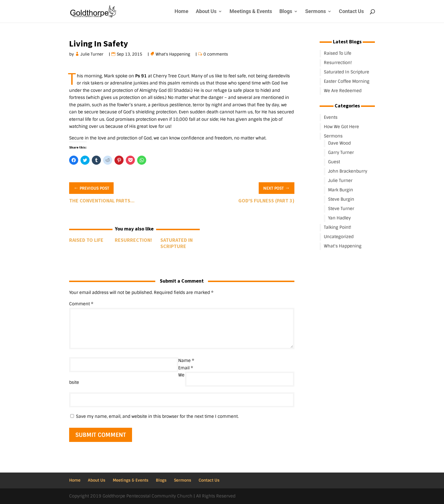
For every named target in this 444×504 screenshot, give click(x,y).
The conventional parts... (102, 201)
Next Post (277, 188)
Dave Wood (339, 143)
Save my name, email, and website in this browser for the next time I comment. (157, 416)
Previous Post (92, 188)
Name (186, 361)
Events (331, 117)
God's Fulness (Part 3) (266, 201)
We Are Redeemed (343, 91)
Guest (334, 162)
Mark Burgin (341, 190)
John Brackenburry (348, 171)
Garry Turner (341, 153)
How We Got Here (341, 127)
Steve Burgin (341, 199)
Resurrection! (133, 240)
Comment (81, 304)
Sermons (316, 12)
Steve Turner (341, 209)
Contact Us (351, 12)
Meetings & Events (251, 12)
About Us (206, 12)
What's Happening (173, 54)
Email (186, 368)
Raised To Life (86, 240)
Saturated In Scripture (177, 243)
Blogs (286, 12)
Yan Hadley (339, 218)
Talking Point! (338, 227)
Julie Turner (92, 54)
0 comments (216, 54)
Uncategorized (339, 237)
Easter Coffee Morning (347, 81)
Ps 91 (141, 76)
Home (181, 12)
